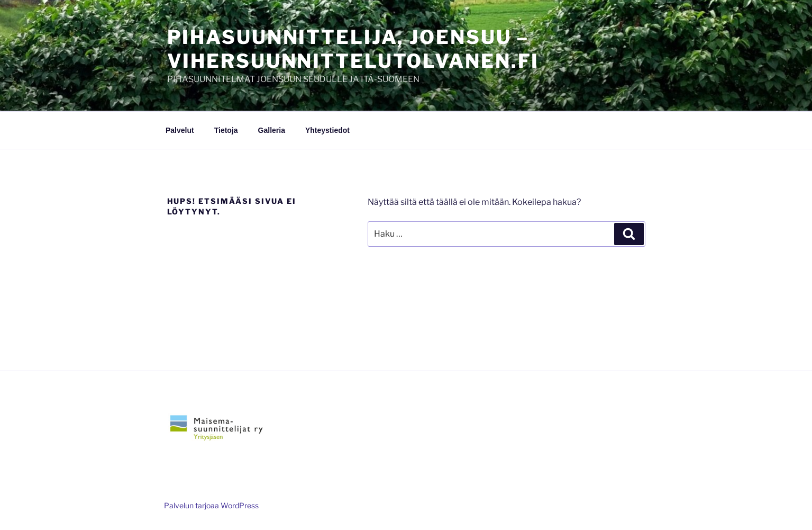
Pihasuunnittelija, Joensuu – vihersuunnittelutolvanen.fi (353, 49)
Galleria (272, 130)
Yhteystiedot (327, 130)
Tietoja (226, 130)
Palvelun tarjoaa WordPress (211, 505)
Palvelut (180, 130)
